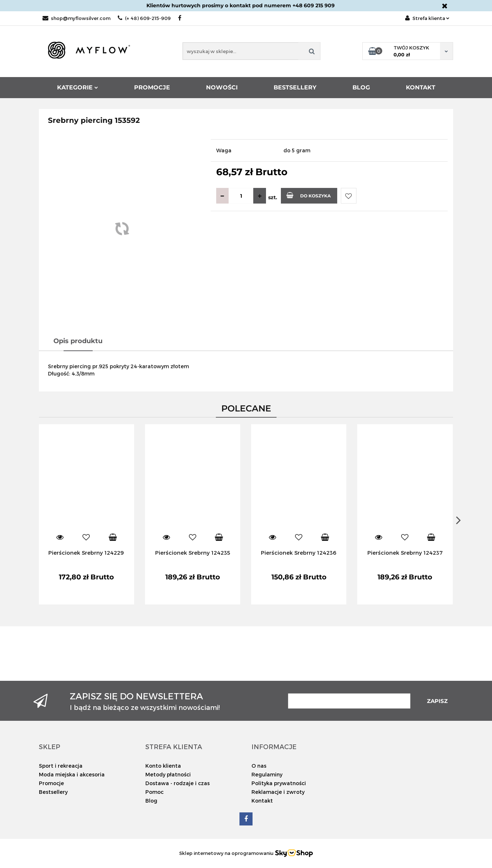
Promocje (152, 87)
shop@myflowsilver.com (76, 18)
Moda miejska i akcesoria (72, 774)
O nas (259, 766)
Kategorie (78, 87)
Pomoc (154, 792)
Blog (361, 87)
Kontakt (421, 87)
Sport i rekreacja (61, 766)
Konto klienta (163, 766)
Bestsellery (295, 87)
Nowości (222, 87)
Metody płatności (168, 774)
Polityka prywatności (279, 783)
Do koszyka (308, 195)
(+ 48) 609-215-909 (144, 18)
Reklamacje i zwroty (278, 792)
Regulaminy (267, 774)
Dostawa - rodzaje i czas (178, 783)
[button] (50, 747)
